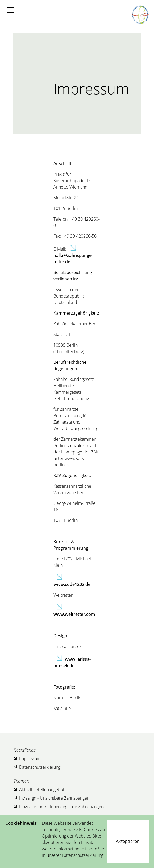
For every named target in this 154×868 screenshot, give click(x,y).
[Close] (128, 841)
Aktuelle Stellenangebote (40, 789)
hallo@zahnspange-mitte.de (73, 259)
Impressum (27, 758)
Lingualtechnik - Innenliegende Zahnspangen (58, 806)
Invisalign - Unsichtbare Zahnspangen (51, 798)
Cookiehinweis (21, 823)
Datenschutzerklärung (37, 767)
